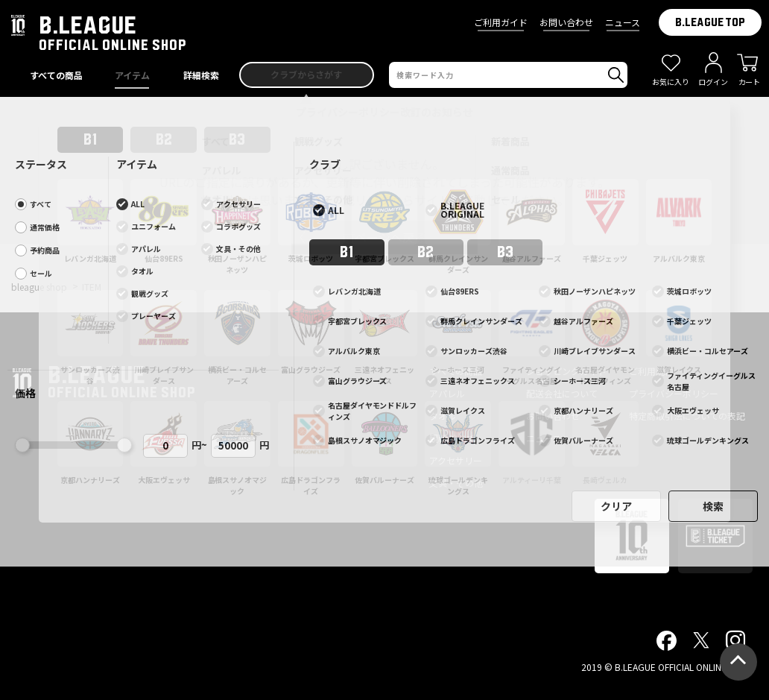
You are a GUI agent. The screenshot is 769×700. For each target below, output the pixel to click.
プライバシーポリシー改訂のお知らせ (384, 112)
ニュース (623, 22)
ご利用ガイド (501, 22)
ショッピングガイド (566, 371)
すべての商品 (456, 371)
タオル (443, 416)
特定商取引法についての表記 (687, 416)
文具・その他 (456, 483)
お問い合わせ (566, 22)
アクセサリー (456, 460)
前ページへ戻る (384, 237)
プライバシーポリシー (674, 393)
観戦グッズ (452, 438)
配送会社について (562, 393)
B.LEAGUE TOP (710, 22)
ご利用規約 (651, 371)
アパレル (447, 393)
